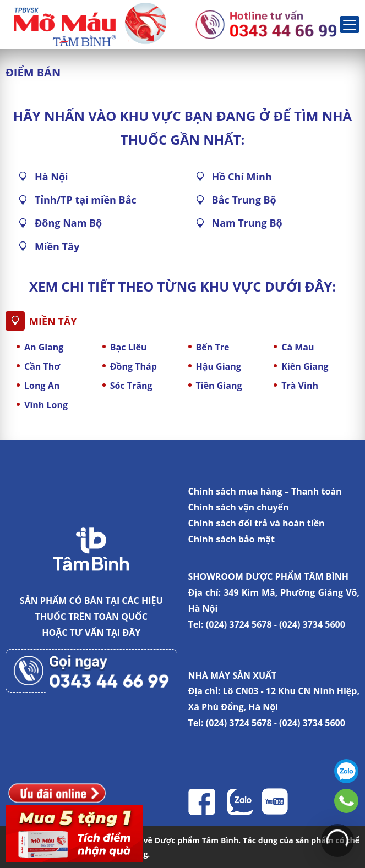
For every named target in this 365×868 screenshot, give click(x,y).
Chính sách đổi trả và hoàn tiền (257, 523)
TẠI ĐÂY (124, 633)
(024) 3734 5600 (312, 624)
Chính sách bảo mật (231, 539)
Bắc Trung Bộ (244, 200)
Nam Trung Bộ (247, 223)
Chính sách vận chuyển (239, 507)
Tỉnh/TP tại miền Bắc (86, 200)
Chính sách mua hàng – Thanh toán (265, 491)
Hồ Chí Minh (242, 177)
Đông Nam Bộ (68, 223)
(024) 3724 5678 (239, 624)
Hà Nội (51, 177)
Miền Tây (57, 246)
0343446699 (346, 801)
